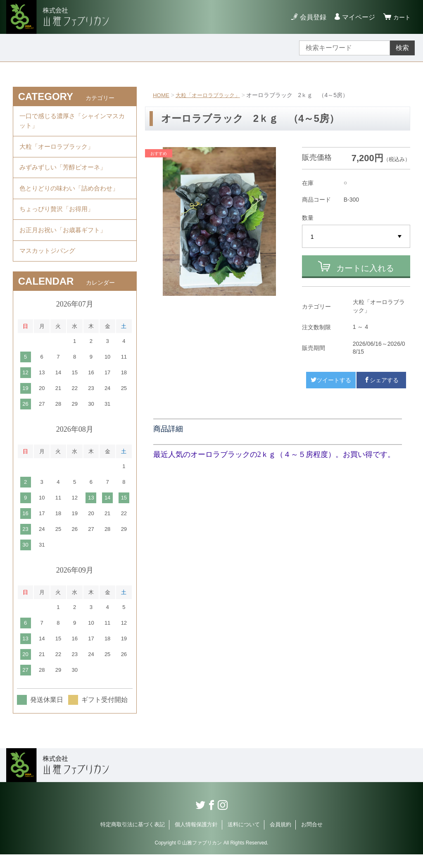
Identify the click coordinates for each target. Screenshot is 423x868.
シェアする (381, 380)
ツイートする (331, 380)
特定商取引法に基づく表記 (133, 838)
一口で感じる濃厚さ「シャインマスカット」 (72, 122)
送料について (244, 838)
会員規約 (280, 838)
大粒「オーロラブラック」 (211, 95)
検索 (402, 48)
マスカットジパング (49, 263)
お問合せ (312, 838)
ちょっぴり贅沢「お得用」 (59, 218)
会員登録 (311, 17)
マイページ (356, 17)
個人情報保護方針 (196, 838)
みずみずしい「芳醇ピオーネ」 (66, 172)
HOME (162, 95)
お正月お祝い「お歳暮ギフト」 (66, 241)
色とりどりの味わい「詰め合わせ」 (72, 195)
